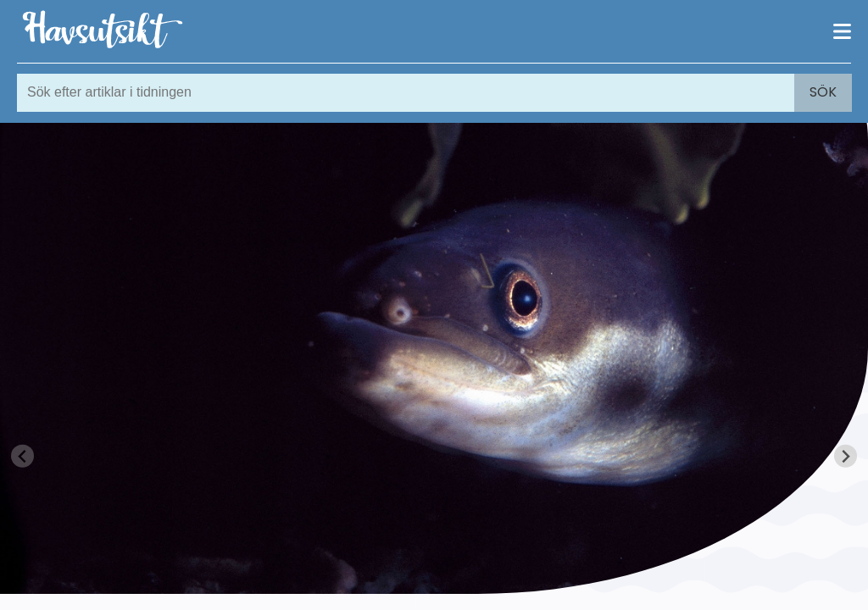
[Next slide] (846, 456)
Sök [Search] (823, 92)
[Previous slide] (22, 456)
